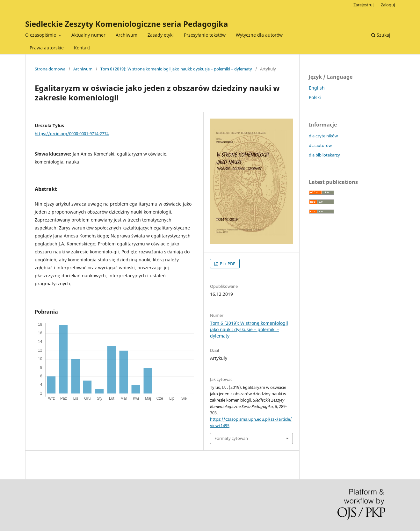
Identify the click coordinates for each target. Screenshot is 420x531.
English (317, 88)
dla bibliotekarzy (324, 155)
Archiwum (127, 35)
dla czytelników (323, 136)
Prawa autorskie (47, 48)
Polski (315, 97)
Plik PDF (227, 264)
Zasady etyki (161, 35)
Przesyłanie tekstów (205, 35)
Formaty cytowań (231, 438)
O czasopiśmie (41, 35)
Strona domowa (50, 69)
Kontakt (82, 48)
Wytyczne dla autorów (259, 35)
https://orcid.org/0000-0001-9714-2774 (72, 133)
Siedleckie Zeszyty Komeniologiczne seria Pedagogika (127, 24)
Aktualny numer (88, 35)
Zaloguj (388, 5)
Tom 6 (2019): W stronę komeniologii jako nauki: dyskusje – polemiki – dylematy (176, 69)
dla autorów (320, 145)
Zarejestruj (363, 5)
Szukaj (381, 35)
